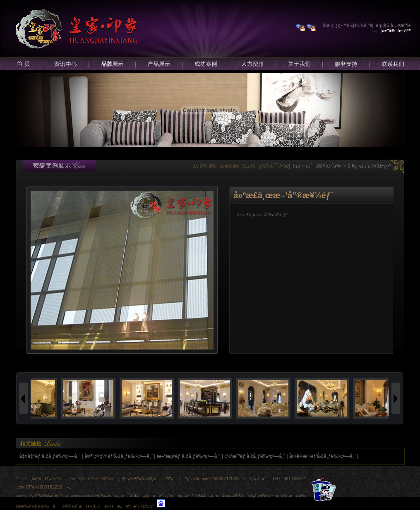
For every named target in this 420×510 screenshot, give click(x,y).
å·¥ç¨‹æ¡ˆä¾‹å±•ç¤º (369, 166)
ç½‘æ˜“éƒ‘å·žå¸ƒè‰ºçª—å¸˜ (255, 456)
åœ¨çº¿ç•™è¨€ (338, 25)
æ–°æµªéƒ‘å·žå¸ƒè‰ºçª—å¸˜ (189, 456)
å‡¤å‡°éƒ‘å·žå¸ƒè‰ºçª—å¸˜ (50, 456)
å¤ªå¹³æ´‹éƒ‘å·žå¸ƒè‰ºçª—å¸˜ (323, 456)
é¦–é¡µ (293, 166)
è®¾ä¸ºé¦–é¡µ (368, 25)
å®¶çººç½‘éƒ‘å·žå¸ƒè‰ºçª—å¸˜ (119, 456)
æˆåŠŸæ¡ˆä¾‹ (324, 166)
